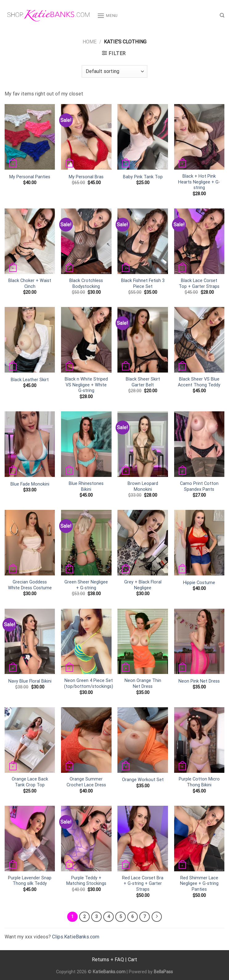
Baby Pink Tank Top (143, 177)
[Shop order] (114, 71)
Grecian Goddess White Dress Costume (30, 585)
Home (90, 42)
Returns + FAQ (108, 960)
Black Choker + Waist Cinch (30, 284)
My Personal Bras (86, 177)
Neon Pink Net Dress (199, 681)
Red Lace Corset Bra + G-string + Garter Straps (143, 884)
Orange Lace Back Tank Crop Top (30, 782)
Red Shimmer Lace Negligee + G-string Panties (199, 884)
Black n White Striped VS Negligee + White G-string (86, 385)
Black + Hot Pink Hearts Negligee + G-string (199, 182)
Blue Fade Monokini (30, 484)
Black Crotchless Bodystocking (86, 284)
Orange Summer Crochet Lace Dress (86, 782)
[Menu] (107, 16)
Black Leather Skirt (30, 380)
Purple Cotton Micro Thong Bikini (199, 782)
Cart (133, 960)
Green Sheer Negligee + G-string (86, 585)
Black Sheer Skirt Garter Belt (143, 382)
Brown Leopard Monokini (143, 486)
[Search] (222, 15)
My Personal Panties (30, 177)
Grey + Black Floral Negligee (143, 585)
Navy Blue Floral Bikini (30, 681)
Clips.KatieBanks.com (76, 937)
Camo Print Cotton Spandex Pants (199, 486)
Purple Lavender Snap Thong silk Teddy (30, 881)
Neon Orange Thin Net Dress (143, 684)
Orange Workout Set (143, 780)
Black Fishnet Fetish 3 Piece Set (143, 284)
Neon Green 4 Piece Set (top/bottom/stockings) (89, 684)
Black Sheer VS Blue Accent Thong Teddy (199, 382)
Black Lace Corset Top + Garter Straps (199, 284)
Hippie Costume (199, 583)
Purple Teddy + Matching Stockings (86, 881)
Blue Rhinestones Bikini (86, 486)
